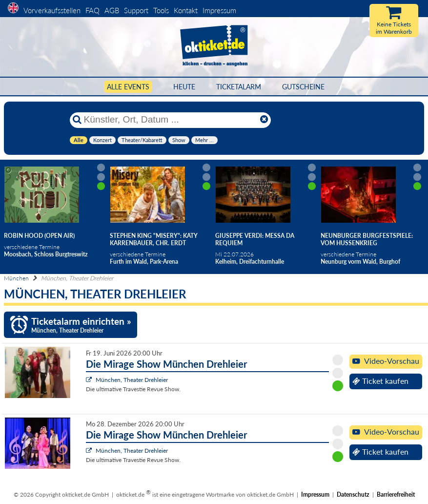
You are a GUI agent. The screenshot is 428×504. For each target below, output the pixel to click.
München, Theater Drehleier (132, 380)
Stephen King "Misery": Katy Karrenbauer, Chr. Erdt (154, 239)
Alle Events (128, 87)
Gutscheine (303, 87)
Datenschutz (353, 494)
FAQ (92, 10)
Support (136, 10)
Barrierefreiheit (396, 494)
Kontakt (186, 10)
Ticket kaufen (380, 381)
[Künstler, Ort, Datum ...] (170, 120)
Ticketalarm (239, 87)
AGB (112, 10)
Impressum (219, 10)
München (16, 278)
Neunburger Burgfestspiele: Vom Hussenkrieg (367, 239)
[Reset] (264, 120)
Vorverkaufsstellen (52, 10)
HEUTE (184, 87)
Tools (161, 10)
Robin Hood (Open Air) (39, 236)
